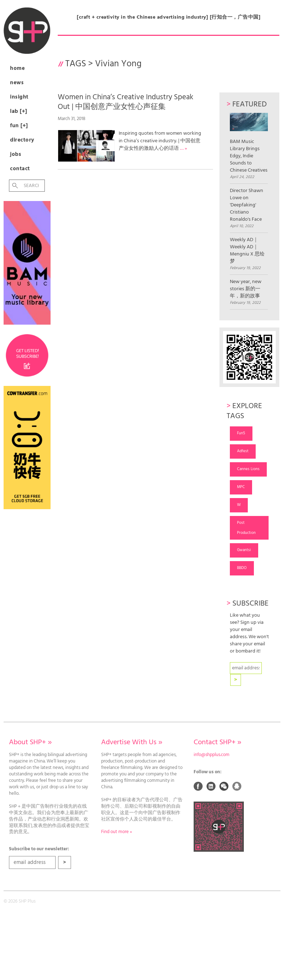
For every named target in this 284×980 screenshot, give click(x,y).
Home (17, 68)
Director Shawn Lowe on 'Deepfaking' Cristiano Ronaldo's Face (247, 205)
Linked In (211, 786)
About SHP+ (30, 742)
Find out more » (117, 832)
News (17, 83)
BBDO (242, 568)
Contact (20, 169)
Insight (19, 97)
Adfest (243, 451)
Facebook (198, 786)
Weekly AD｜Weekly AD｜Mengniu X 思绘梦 (247, 251)
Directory (22, 140)
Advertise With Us (132, 742)
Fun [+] (19, 126)
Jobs (16, 154)
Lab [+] (19, 111)
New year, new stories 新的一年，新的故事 (246, 289)
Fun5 (241, 433)
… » (184, 149)
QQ (237, 786)
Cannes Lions (248, 469)
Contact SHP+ (217, 742)
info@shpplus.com (212, 755)
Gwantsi (244, 550)
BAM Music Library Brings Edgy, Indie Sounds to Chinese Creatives (249, 144)
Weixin (224, 786)
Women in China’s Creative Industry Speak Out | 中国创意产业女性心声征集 (126, 102)
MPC (241, 487)
